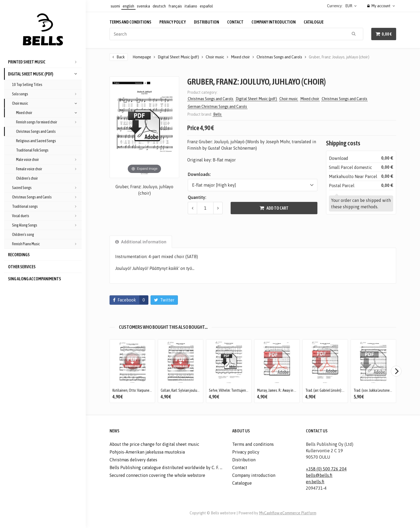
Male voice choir (49, 160)
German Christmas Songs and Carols (217, 107)
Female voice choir (49, 169)
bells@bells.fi (319, 475)
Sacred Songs (47, 188)
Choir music (47, 103)
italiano (191, 6)
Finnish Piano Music (47, 244)
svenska (143, 6)
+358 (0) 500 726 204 (326, 469)
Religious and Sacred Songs (36, 141)
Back (121, 57)
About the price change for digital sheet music (154, 444)
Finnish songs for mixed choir (49, 122)
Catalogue (314, 22)
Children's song (23, 235)
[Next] (396, 371)
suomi (115, 6)
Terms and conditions (130, 22)
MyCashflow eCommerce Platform (288, 513)
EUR (349, 6)
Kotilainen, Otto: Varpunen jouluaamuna (142, 390)
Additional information (141, 242)
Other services (22, 267)
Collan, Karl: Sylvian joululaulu (183, 390)
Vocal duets (47, 216)
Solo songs (47, 94)
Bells (217, 114)
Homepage (142, 57)
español (206, 6)
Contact (235, 22)
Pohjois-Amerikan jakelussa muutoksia (147, 452)
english (128, 6)
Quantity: (197, 197)
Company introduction (274, 22)
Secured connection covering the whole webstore (157, 475)
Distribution (207, 22)
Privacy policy (173, 22)
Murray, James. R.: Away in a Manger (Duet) (287, 390)
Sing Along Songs (47, 225)
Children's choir (27, 178)
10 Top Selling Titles (27, 85)
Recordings (19, 255)
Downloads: (199, 174)
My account (379, 6)
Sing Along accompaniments (35, 279)
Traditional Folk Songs (32, 150)
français (175, 6)
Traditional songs (47, 206)
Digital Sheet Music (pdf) (45, 74)
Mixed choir (49, 113)
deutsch (159, 6)
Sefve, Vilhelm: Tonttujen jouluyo (233, 390)
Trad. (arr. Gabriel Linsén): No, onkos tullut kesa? (340, 390)
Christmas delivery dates (133, 460)
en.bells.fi (315, 482)
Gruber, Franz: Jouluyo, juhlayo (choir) (339, 57)
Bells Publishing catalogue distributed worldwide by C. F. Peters (167, 467)
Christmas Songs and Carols (36, 131)
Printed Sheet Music (45, 62)
